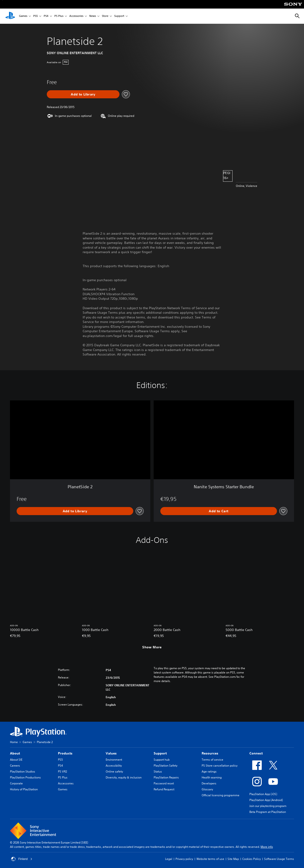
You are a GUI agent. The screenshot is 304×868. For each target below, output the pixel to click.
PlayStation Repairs (166, 777)
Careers (15, 766)
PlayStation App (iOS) (263, 794)
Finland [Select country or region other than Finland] (22, 859)
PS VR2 (62, 771)
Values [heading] (111, 753)
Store (105, 16)
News (93, 16)
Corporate (16, 783)
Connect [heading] (256, 753)
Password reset (164, 783)
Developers (209, 783)
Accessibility (114, 766)
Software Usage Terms (279, 859)
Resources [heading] (210, 753)
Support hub (162, 760)
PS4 (46, 16)
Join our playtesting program (268, 806)
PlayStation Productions (25, 777)
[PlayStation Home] (10, 16)
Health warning (212, 777)
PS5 (36, 16)
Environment (114, 760)
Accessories (76, 16)
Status (158, 771)
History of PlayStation (24, 789)
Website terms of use (210, 859)
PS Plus (59, 16)
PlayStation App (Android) (266, 800)
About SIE (16, 760)
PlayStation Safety (166, 766)
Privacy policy (184, 859)
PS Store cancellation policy (220, 766)
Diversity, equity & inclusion (124, 777)
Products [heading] (65, 753)
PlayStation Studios (23, 771)
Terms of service (212, 760)
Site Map (233, 859)
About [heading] (15, 753)
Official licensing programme (221, 795)
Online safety (114, 771)
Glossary (207, 789)
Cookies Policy (252, 859)
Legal (169, 859)
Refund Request (164, 789)
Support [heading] (160, 753)
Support (119, 16)
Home (14, 742)
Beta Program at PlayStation (268, 812)
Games (23, 16)
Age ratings (209, 771)
